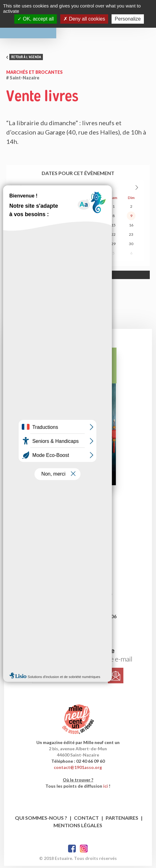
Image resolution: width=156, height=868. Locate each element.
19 (60, 237)
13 (78, 227)
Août (72, 190)
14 (96, 227)
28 (43, 209)
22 (113, 237)
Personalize (128, 19)
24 (25, 246)
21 (96, 237)
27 (25, 209)
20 (78, 237)
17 (25, 237)
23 (131, 237)
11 (43, 227)
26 (60, 246)
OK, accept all (36, 19)
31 (96, 209)
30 (78, 209)
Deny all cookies (84, 19)
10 (25, 227)
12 (60, 227)
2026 (85, 190)
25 (43, 246)
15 (113, 227)
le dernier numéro (78, 511)
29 (60, 209)
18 (43, 237)
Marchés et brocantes (34, 74)
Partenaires (122, 820)
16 (131, 227)
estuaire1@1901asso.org (78, 574)
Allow (96, 277)
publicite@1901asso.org (78, 626)
